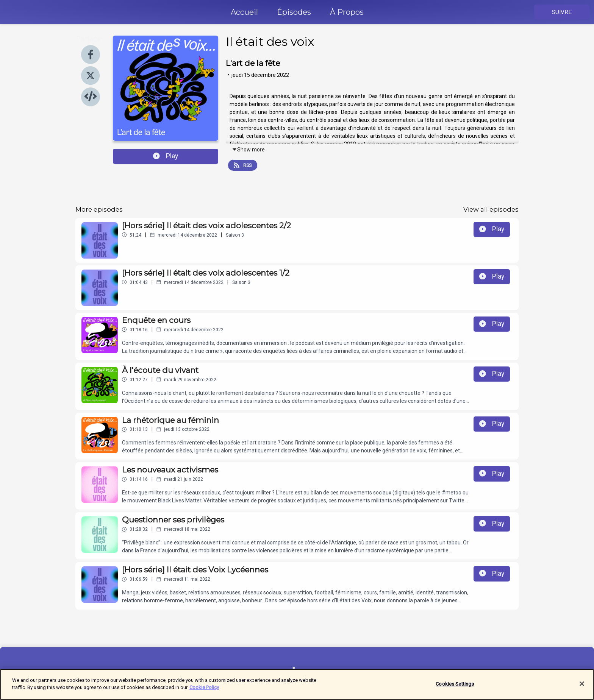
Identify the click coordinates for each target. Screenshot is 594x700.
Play (166, 156)
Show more (248, 150)
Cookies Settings (455, 688)
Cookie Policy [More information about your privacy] (204, 692)
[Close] (582, 688)
